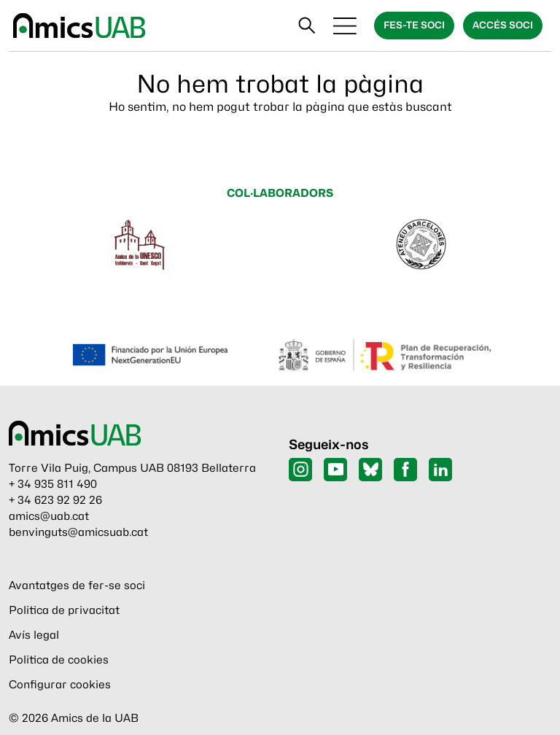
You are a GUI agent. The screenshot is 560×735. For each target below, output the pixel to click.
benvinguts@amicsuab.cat (78, 532)
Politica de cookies (59, 660)
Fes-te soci (414, 25)
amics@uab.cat (49, 516)
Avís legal (34, 635)
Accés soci (503, 25)
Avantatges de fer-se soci (77, 586)
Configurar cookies (60, 685)
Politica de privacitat (64, 610)
